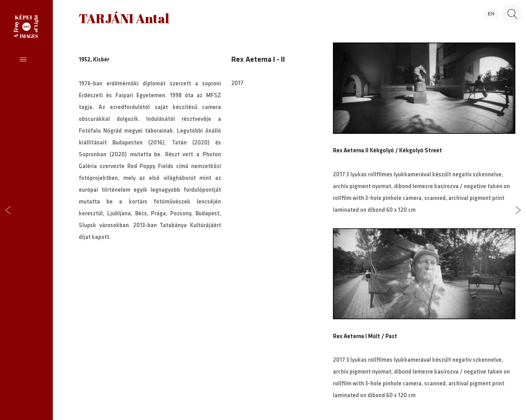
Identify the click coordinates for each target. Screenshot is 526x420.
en (491, 14)
